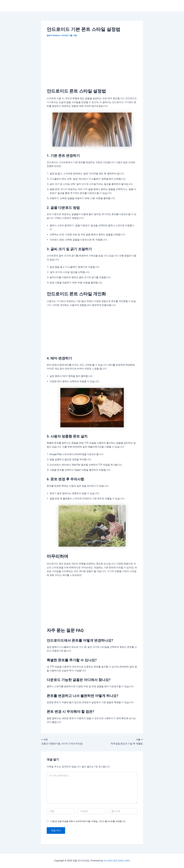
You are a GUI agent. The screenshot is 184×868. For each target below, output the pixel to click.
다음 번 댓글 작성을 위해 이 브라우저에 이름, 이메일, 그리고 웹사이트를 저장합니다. (88, 821)
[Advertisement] (92, 62)
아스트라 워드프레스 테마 (117, 861)
